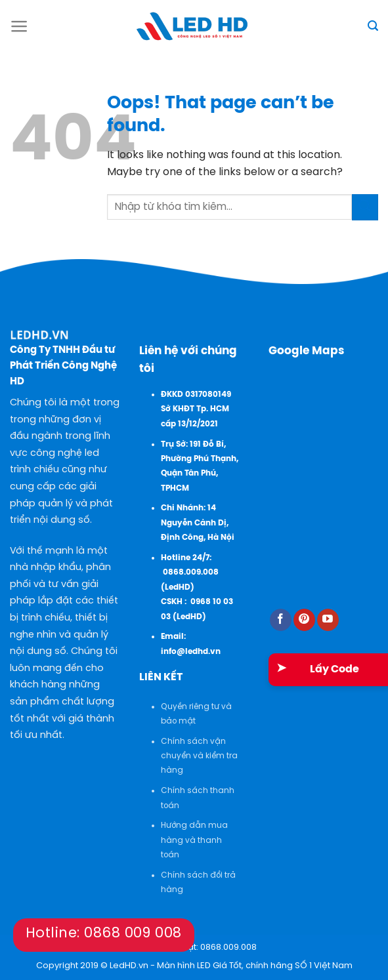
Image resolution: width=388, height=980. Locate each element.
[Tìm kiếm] (373, 26)
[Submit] (365, 207)
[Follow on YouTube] (328, 620)
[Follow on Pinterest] (304, 620)
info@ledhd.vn (191, 652)
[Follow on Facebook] (281, 620)
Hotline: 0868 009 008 (104, 933)
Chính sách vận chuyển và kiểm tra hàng (199, 756)
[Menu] (19, 26)
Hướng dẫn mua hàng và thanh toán (194, 840)
